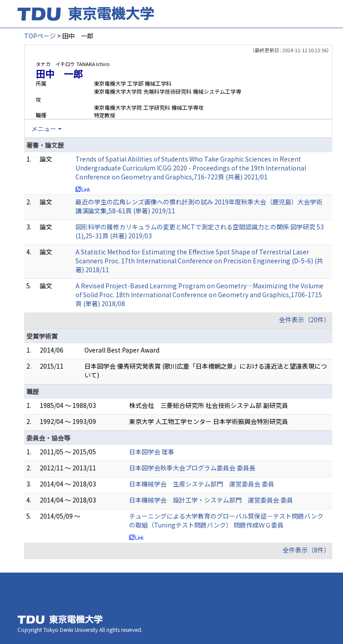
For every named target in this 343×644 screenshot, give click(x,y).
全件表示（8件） (306, 550)
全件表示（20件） (305, 320)
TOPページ (40, 36)
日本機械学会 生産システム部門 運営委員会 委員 (202, 484)
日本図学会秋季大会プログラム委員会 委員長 (192, 468)
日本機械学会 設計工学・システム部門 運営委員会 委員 (211, 500)
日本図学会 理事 (152, 452)
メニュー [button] (44, 129)
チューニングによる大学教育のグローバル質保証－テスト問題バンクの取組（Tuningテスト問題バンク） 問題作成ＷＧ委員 (226, 520)
